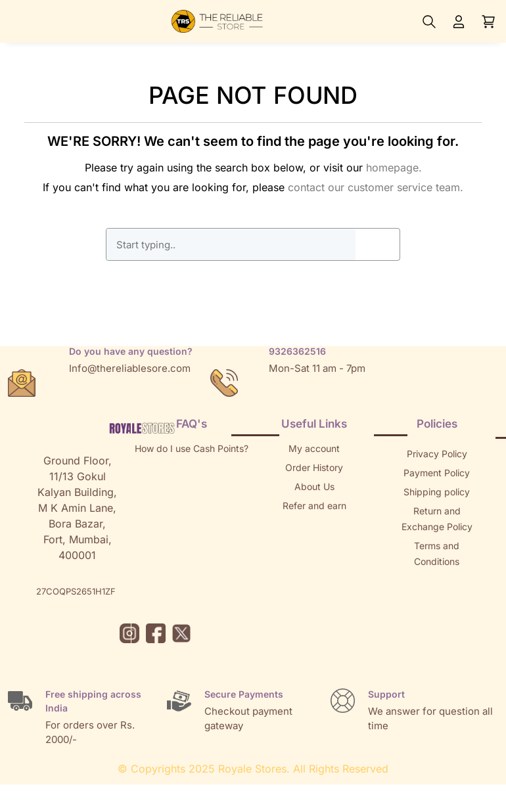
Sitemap (437, 580)
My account (314, 448)
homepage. (394, 168)
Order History (314, 467)
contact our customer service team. (376, 187)
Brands (437, 599)
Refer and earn (314, 506)
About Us (314, 486)
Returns (314, 525)
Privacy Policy (437, 454)
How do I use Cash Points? (192, 448)
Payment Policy (437, 473)
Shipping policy (437, 492)
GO (378, 244)
